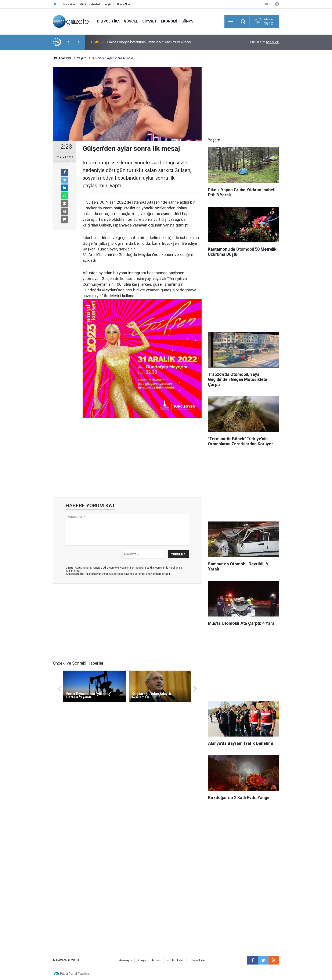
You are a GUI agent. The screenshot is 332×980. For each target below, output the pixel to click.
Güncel (131, 21)
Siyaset (149, 21)
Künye (142, 960)
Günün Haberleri (90, 4)
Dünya (187, 21)
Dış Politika (108, 21)
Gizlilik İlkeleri (175, 960)
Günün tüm (265, 42)
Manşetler (69, 4)
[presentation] (68, 42)
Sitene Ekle (123, 4)
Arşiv (108, 4)
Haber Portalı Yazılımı (74, 974)
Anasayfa (126, 960)
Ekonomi (169, 21)
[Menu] (231, 22)
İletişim (156, 960)
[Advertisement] (29, 124)
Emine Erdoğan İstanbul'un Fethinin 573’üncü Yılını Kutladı (149, 42)
